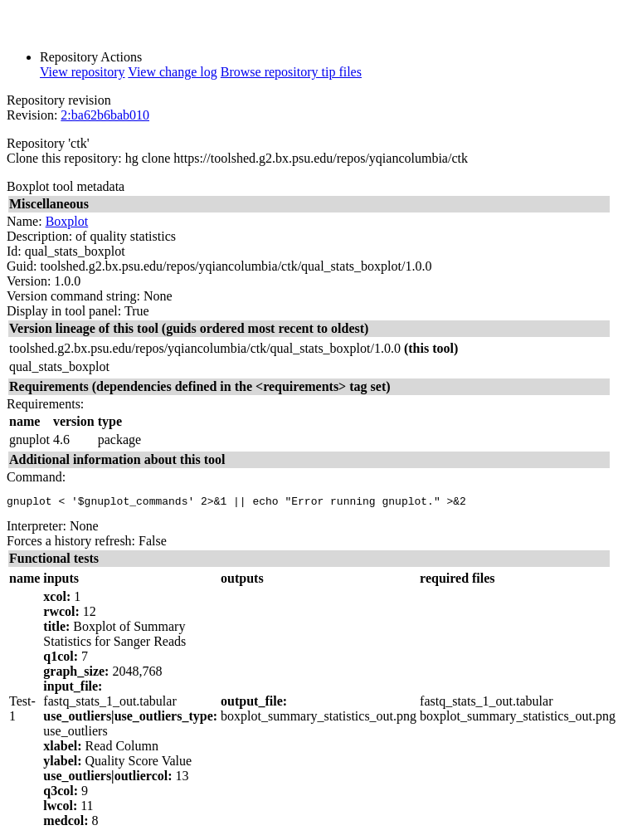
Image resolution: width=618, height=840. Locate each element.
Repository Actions (91, 57)
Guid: (22, 266)
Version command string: (73, 296)
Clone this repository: (64, 158)
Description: (39, 236)
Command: (36, 477)
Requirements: (45, 404)
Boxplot (67, 221)
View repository (83, 72)
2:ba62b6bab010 (105, 115)
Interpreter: (36, 528)
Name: (24, 221)
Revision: (32, 115)
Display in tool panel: (64, 311)
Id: (14, 251)
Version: (29, 281)
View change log (172, 72)
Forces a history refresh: (71, 543)
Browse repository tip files (291, 72)
